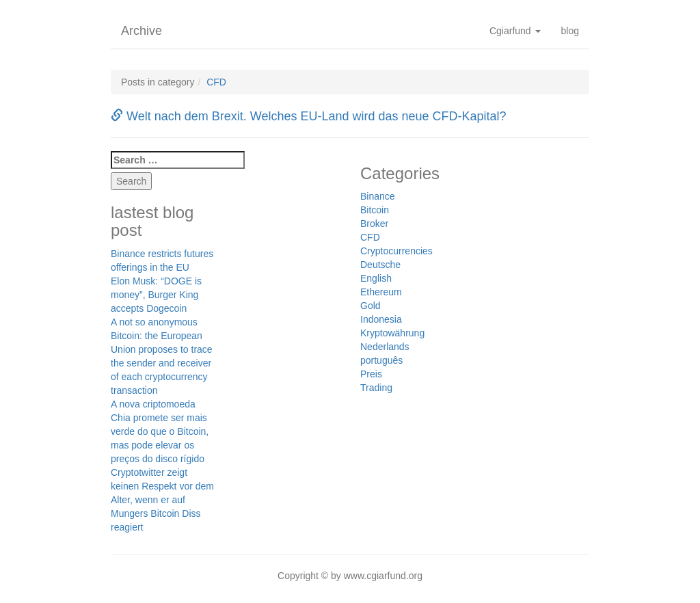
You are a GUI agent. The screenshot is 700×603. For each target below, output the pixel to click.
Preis (371, 374)
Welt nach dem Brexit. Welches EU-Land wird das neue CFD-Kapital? (309, 116)
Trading (376, 388)
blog (570, 31)
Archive (142, 31)
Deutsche (380, 265)
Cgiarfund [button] (515, 31)
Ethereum (381, 292)
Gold (371, 306)
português (381, 360)
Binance (378, 196)
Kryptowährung (392, 333)
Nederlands (385, 347)
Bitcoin (375, 210)
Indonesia (381, 319)
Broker (374, 224)
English (376, 278)
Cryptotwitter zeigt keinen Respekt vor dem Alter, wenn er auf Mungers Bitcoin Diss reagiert (162, 500)
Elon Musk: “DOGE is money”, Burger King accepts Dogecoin (156, 295)
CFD (216, 82)
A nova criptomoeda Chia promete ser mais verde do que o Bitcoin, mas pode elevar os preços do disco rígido (160, 431)
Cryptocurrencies (396, 251)
